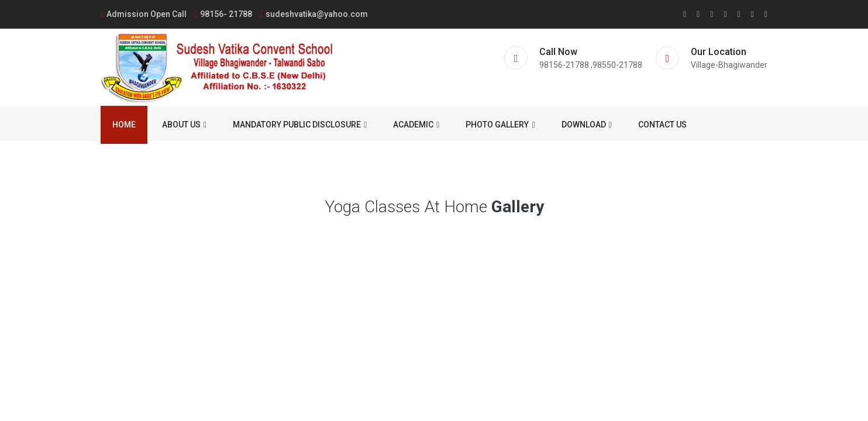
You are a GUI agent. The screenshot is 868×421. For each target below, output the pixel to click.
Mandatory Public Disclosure (300, 125)
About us (184, 125)
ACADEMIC (416, 125)
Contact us (662, 125)
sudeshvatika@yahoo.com (314, 14)
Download (587, 125)
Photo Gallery (500, 125)
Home (124, 125)
